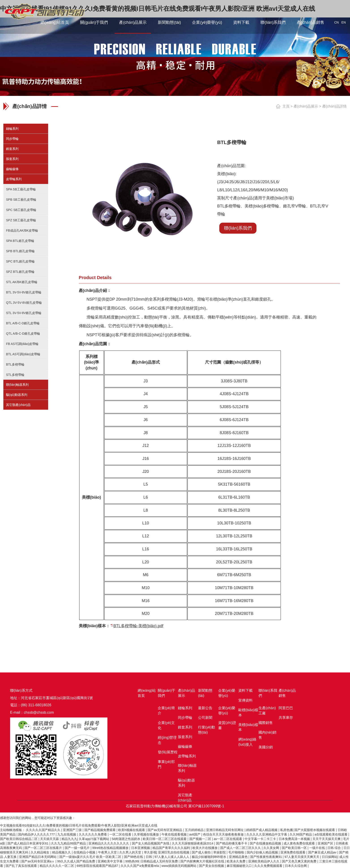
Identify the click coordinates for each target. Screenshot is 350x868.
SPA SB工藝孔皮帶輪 (21, 189)
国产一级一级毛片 (78, 848)
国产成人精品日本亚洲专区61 (28, 843)
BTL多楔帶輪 (15, 364)
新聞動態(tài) (169, 22)
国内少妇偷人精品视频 (263, 852)
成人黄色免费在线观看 (300, 843)
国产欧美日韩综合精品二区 (19, 839)
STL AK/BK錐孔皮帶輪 (22, 282)
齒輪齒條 (12, 169)
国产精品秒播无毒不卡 (232, 843)
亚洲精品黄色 (239, 857)
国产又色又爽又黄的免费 (300, 861)
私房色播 (286, 830)
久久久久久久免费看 (93, 834)
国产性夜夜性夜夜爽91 (266, 857)
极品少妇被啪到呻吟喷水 (209, 857)
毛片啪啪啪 (237, 852)
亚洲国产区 (326, 843)
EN (344, 22)
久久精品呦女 (41, 852)
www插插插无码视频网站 (179, 866)
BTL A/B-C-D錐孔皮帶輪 (23, 323)
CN (336, 22)
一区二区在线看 (121, 834)
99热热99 (132, 861)
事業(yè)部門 (166, 764)
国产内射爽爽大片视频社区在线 (203, 861)
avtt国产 (195, 834)
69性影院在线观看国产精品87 (98, 866)
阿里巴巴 (286, 708)
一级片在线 (318, 848)
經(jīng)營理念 (167, 740)
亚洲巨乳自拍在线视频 (174, 852)
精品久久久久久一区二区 (57, 866)
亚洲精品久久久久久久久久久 (109, 843)
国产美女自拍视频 (212, 866)
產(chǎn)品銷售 (311, 22)
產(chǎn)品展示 (133, 22)
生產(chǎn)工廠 (267, 711)
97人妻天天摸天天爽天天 (302, 857)
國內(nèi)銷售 (267, 735)
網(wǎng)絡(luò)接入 (247, 742)
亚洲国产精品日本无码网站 (38, 857)
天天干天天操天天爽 (327, 839)
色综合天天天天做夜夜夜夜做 (224, 834)
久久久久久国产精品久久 (44, 830)
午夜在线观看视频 (175, 834)
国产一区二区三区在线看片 (44, 848)
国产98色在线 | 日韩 (138, 857)
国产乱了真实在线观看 (22, 866)
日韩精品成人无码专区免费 (160, 861)
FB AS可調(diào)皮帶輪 (22, 344)
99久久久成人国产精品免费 (76, 861)
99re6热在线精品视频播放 (111, 848)
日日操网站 (330, 857)
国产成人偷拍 (202, 852)
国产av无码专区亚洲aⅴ (38, 861)
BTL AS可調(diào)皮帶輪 (23, 354)
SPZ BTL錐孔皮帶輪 (20, 272)
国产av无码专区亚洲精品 (165, 830)
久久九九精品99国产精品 (69, 843)
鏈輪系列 (12, 129)
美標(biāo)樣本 (248, 727)
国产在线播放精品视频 (266, 843)
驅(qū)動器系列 (17, 395)
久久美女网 (272, 848)
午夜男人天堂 (108, 852)
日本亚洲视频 (141, 848)
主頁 (286, 106)
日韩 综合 (335, 848)
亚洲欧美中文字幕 (111, 861)
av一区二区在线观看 (228, 839)
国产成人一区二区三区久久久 (241, 848)
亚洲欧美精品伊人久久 (264, 861)
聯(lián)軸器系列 (17, 385)
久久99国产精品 (301, 834)
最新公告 (205, 708)
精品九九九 (69, 839)
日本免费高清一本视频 (295, 839)
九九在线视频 (67, 834)
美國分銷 (266, 747)
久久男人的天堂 (131, 852)
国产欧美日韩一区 (295, 848)
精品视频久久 (62, 852)
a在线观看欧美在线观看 (331, 834)
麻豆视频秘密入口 (240, 866)
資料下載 (241, 22)
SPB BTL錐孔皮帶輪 (20, 251)
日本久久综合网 (296, 866)
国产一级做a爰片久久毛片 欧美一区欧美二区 (91, 857)
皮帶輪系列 (14, 179)
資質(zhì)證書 (227, 725)
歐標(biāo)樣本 (248, 713)
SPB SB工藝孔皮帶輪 (21, 200)
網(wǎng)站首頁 (55, 22)
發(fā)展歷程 (168, 752)
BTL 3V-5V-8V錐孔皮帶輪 (24, 292)
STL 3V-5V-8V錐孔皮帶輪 (24, 313)
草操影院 (220, 852)
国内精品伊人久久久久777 (37, 834)
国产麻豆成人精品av (323, 852)
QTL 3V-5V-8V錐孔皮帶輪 (24, 303)
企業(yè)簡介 (166, 711)
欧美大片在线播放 (205, 848)
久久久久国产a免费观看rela (140, 866)
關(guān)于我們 (94, 22)
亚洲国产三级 (73, 830)
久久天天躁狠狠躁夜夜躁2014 (193, 843)
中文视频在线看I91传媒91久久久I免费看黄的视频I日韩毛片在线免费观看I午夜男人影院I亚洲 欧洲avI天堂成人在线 (79, 825)
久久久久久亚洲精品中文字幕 (267, 834)
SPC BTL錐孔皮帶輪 (20, 261)
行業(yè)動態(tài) (207, 730)
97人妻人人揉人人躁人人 (172, 857)
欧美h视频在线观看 (132, 830)
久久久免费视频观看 (269, 866)
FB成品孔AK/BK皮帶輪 (22, 230)
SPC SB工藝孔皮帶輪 (21, 210)
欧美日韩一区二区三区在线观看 (165, 839)
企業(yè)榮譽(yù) (207, 22)
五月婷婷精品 (195, 830)
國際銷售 (266, 723)
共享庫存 (286, 718)
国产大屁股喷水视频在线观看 (315, 830)
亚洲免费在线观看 (293, 852)
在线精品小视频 (85, 852)
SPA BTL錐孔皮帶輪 (20, 241)
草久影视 (150, 852)
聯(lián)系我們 (273, 22)
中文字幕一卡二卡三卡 (261, 839)
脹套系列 (12, 159)
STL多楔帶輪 (15, 375)
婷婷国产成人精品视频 (262, 830)
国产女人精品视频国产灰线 (151, 843)
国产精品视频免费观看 (100, 830)
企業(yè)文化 (166, 725)
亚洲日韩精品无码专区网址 (225, 830)
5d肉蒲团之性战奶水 (126, 839)
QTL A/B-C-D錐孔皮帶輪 (23, 334)
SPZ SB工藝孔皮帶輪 (21, 220)
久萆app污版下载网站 (94, 839)
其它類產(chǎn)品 (18, 405)
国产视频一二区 (201, 839)
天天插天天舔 (50, 839)
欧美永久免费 (237, 861)
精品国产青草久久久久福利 (172, 848)
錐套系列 (12, 149)
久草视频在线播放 (147, 834)
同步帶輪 (12, 139)
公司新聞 (205, 718)
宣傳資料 (245, 700)
